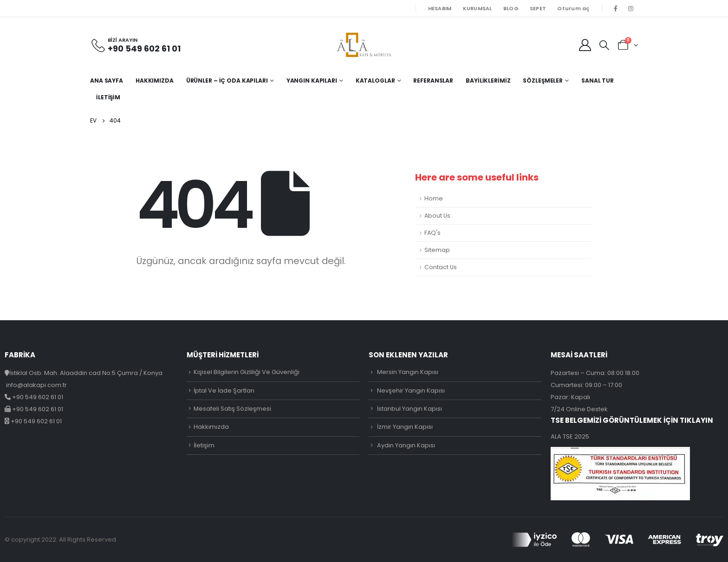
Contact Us (441, 267)
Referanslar (433, 81)
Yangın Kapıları (312, 81)
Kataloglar (375, 81)
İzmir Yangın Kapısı (405, 427)
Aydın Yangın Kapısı (406, 445)
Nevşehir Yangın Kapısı (411, 391)
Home (434, 198)
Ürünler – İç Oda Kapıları (227, 81)
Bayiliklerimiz (488, 81)
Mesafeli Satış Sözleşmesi (232, 409)
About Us (437, 216)
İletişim (108, 97)
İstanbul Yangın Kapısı (409, 409)
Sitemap (437, 250)
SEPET (538, 8)
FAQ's (432, 233)
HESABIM (440, 8)
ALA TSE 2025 (570, 436)
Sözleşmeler (543, 81)
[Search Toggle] (604, 45)
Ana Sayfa (107, 81)
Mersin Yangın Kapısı (408, 372)
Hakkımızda (155, 81)
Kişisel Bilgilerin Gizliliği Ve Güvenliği (247, 372)
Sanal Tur (598, 81)
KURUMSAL (478, 8)
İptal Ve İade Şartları (224, 391)
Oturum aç (573, 8)
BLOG (511, 8)
